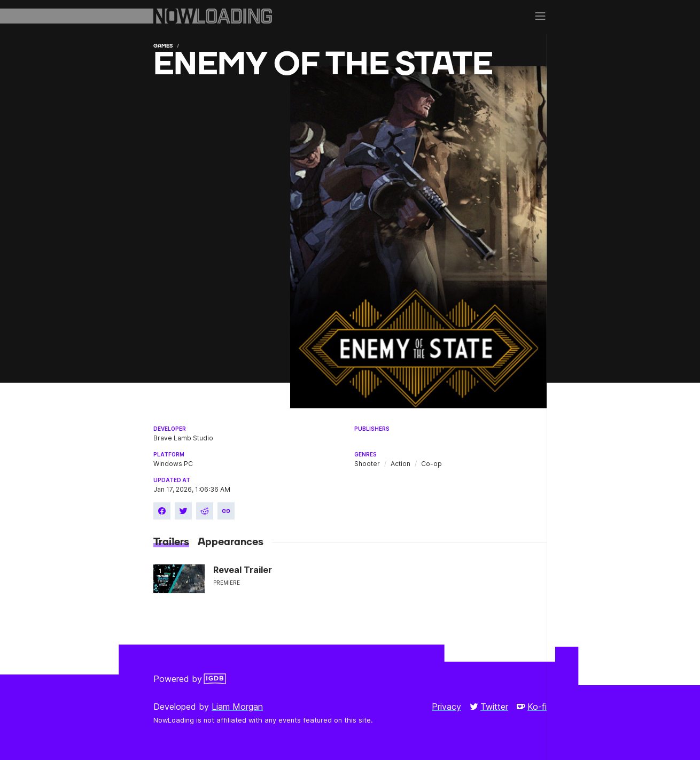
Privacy (446, 707)
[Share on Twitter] (183, 511)
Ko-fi (532, 707)
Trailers (171, 542)
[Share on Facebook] (162, 511)
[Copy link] (226, 511)
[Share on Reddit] (205, 511)
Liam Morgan (237, 707)
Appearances (231, 542)
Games (163, 46)
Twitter (489, 707)
